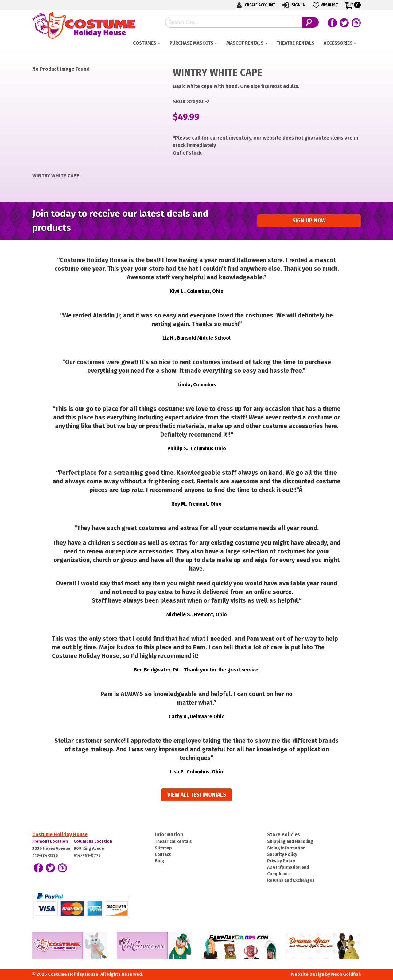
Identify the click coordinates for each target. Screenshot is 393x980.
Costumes (145, 43)
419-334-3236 (45, 855)
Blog (160, 861)
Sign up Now (309, 221)
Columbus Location (93, 841)
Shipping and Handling (290, 842)
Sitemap (163, 848)
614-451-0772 (87, 855)
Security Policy (282, 854)
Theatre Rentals (296, 43)
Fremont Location (50, 841)
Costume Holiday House (60, 834)
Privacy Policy (281, 861)
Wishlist (325, 5)
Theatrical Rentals (173, 842)
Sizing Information (286, 848)
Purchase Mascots (191, 43)
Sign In (293, 5)
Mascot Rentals (245, 43)
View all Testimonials (197, 795)
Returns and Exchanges (291, 880)
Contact (163, 854)
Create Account (255, 5)
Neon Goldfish (346, 974)
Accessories (338, 43)
